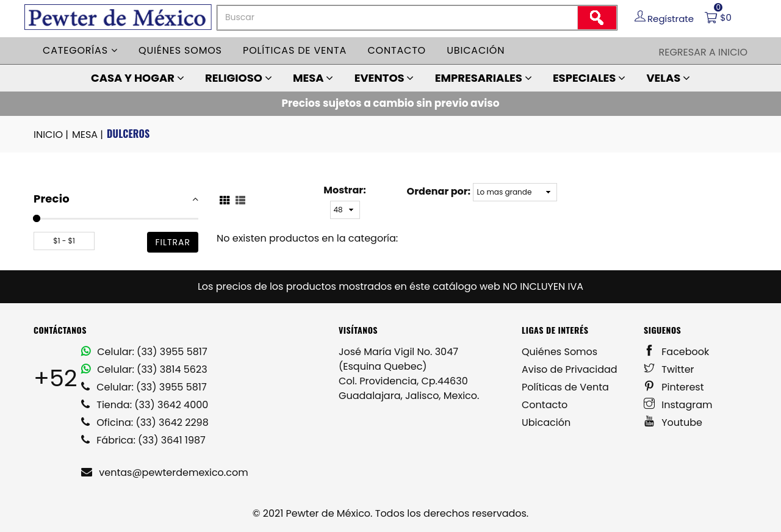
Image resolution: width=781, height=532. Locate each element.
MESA (313, 78)
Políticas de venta (295, 50)
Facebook (676, 352)
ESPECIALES (589, 78)
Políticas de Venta (565, 387)
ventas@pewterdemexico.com (165, 473)
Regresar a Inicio (703, 52)
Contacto (397, 50)
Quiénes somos (180, 50)
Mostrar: (344, 190)
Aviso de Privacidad (570, 369)
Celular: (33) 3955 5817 (144, 352)
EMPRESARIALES (484, 78)
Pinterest (674, 387)
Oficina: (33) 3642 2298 (145, 422)
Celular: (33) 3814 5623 (144, 369)
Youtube (673, 422)
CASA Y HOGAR (138, 78)
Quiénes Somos (560, 352)
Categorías (80, 50)
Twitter (669, 369)
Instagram (678, 405)
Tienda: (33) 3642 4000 (145, 405)
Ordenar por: (439, 191)
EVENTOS (384, 78)
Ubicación (476, 50)
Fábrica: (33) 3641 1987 (143, 440)
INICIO (52, 135)
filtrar (173, 242)
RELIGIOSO (239, 78)
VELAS (668, 78)
